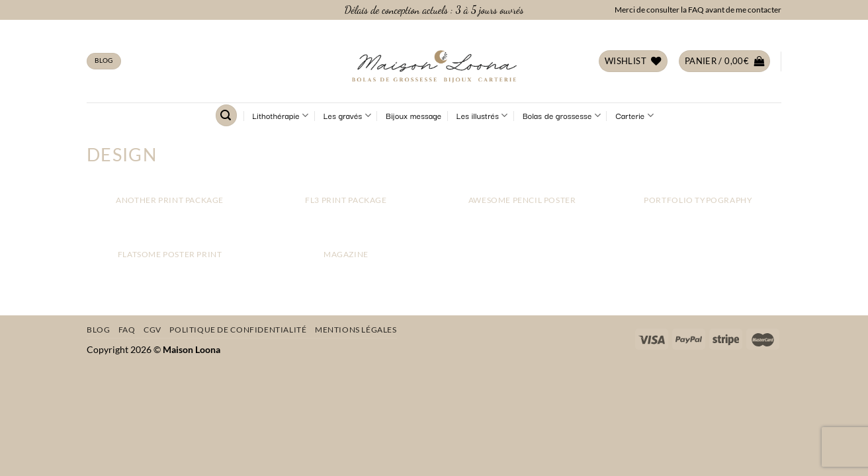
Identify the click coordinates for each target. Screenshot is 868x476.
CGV (152, 330)
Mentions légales (356, 330)
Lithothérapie (281, 116)
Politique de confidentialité (238, 330)
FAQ (127, 330)
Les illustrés (482, 116)
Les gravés (347, 116)
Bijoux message (413, 115)
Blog (98, 330)
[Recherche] (226, 115)
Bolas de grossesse (562, 116)
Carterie (634, 116)
